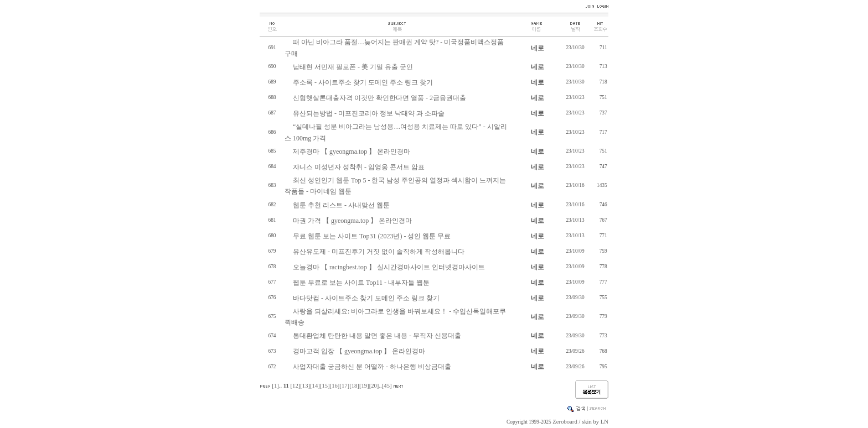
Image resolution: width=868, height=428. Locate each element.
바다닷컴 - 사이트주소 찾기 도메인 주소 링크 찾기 (366, 298)
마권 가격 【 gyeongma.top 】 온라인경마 (352, 221)
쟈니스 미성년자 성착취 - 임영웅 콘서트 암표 (359, 167)
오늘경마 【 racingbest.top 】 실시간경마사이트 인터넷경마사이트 (389, 267)
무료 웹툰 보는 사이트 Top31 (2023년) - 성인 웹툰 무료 (372, 236)
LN (604, 422)
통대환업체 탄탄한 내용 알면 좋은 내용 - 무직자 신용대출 (377, 336)
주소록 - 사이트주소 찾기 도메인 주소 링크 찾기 (363, 82)
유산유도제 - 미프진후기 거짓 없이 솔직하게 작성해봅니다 (379, 252)
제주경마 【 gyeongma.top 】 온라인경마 (352, 152)
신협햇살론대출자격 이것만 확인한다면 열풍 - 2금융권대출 (379, 98)
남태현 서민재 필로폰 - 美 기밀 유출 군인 (353, 67)
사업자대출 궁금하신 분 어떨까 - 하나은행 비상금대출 (372, 367)
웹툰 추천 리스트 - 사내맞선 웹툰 (341, 205)
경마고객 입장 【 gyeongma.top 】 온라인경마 (359, 351)
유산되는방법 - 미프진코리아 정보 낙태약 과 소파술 (369, 113)
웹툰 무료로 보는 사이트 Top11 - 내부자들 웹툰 (361, 283)
